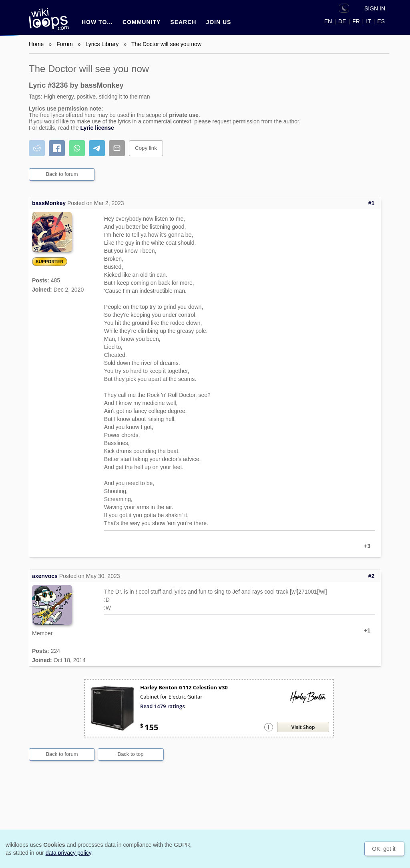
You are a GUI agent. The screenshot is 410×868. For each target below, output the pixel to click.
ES (381, 21)
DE (342, 21)
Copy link (146, 148)
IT (368, 21)
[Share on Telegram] (97, 148)
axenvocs (45, 576)
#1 (372, 203)
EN (328, 21)
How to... (97, 22)
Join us (218, 22)
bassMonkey (49, 203)
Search (183, 22)
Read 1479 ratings (163, 706)
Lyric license (97, 128)
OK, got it (384, 849)
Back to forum (62, 174)
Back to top (130, 754)
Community (142, 22)
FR (356, 21)
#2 (372, 576)
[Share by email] (117, 148)
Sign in (375, 8)
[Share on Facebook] (57, 148)
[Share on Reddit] (37, 148)
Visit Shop (303, 727)
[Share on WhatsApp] (77, 148)
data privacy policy (68, 853)
